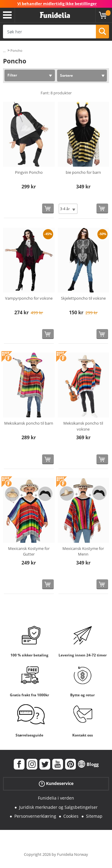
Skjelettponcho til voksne (83, 298)
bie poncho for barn (83, 172)
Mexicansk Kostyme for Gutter (29, 551)
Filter (12, 75)
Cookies (71, 816)
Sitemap (94, 816)
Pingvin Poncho (29, 172)
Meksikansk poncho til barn (29, 423)
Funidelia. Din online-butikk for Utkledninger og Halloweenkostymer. (55, 15)
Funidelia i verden (56, 798)
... (4, 51)
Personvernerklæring (35, 816)
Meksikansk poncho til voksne (83, 426)
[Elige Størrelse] (68, 209)
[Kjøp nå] (48, 208)
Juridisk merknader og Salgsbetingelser (58, 807)
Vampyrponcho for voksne (29, 298)
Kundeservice (56, 784)
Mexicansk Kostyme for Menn (83, 551)
